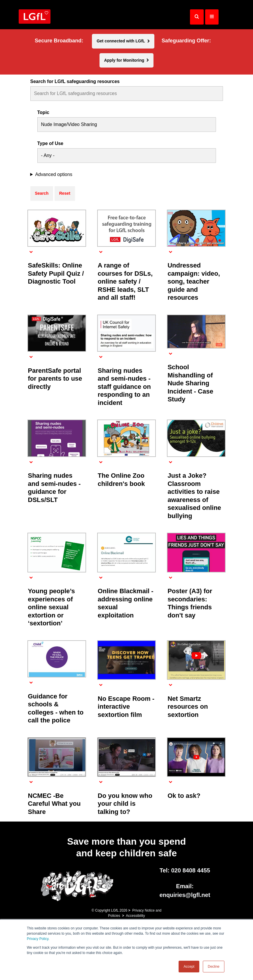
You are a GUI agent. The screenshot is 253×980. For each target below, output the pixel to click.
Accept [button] (189, 967)
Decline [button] (214, 967)
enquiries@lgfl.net (185, 895)
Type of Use (50, 144)
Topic (43, 113)
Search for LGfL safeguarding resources (75, 82)
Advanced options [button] (54, 175)
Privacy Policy (38, 939)
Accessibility (135, 916)
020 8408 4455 (190, 870)
